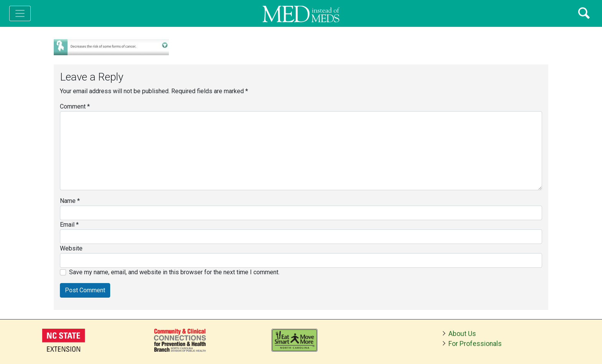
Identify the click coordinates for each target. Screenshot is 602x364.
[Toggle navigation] (20, 13)
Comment (75, 106)
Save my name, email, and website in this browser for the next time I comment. (174, 272)
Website (71, 248)
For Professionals (475, 344)
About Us (462, 334)
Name (70, 201)
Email (69, 225)
